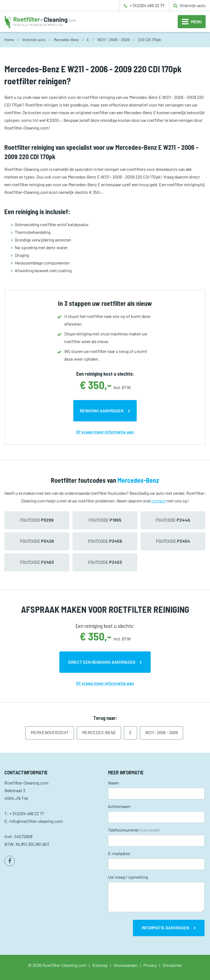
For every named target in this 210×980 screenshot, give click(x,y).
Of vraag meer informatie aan (105, 432)
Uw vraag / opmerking (128, 877)
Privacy (150, 965)
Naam (113, 783)
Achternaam (119, 806)
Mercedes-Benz (99, 732)
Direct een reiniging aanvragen (102, 662)
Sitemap (100, 965)
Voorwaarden (126, 965)
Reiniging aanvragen (102, 411)
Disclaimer (172, 965)
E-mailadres (119, 853)
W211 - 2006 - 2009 (161, 732)
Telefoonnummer (134, 830)
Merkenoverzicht (50, 732)
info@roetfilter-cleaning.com (36, 821)
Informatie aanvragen (165, 928)
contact (158, 501)
